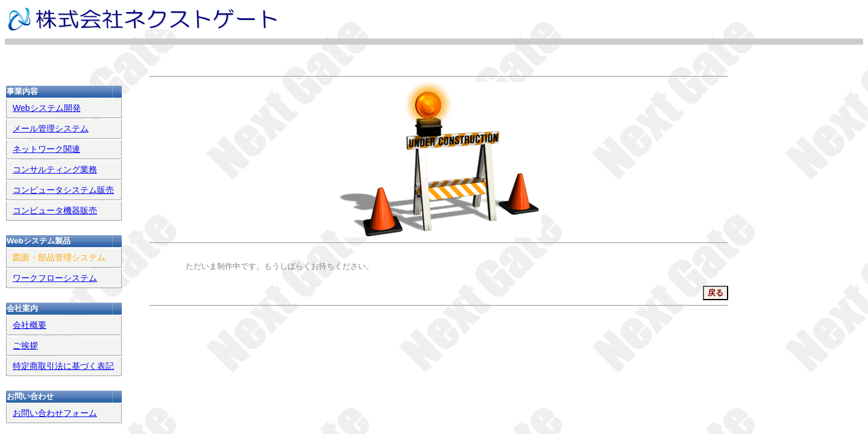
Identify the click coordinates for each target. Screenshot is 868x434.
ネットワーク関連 (46, 149)
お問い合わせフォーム (55, 413)
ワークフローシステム (55, 278)
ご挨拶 (25, 345)
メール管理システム (51, 128)
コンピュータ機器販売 (55, 210)
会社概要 (30, 325)
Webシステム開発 (47, 108)
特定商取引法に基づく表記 (63, 366)
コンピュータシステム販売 (63, 190)
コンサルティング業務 (55, 169)
